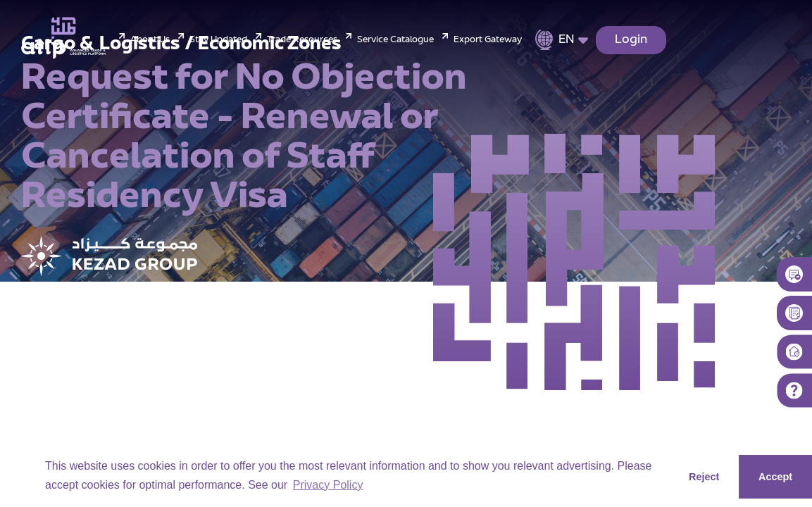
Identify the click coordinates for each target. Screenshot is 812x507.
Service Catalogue (395, 40)
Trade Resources (302, 40)
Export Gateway (488, 40)
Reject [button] (704, 477)
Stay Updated (218, 40)
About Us (150, 40)
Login (631, 40)
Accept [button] (775, 477)
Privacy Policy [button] (328, 485)
